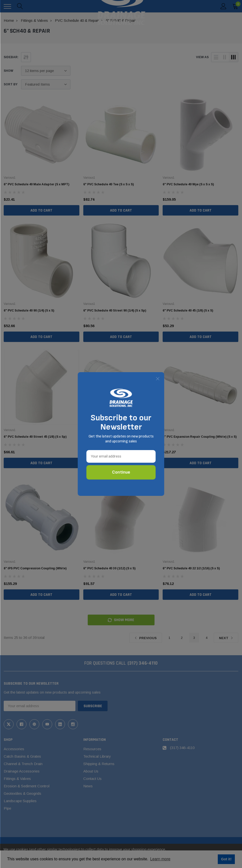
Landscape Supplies (20, 801)
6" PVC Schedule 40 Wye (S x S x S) (188, 184)
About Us (91, 771)
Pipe (7, 808)
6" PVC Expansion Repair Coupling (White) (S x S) (200, 437)
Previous (146, 638)
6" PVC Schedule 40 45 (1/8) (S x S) (188, 311)
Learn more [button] (160, 859)
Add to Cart (41, 210)
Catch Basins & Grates (22, 756)
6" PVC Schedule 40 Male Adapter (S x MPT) (36, 184)
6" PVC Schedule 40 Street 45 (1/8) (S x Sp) (35, 437)
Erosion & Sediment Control (27, 786)
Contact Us (92, 779)
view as (202, 57)
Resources (92, 749)
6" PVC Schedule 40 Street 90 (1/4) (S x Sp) (115, 311)
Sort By (11, 84)
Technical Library (97, 756)
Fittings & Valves (17, 779)
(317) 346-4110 (143, 663)
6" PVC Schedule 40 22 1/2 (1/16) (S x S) (191, 568)
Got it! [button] (226, 859)
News (88, 786)
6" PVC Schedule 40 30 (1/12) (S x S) (109, 568)
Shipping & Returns (99, 764)
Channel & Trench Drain (23, 764)
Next (226, 638)
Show (8, 71)
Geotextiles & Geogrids (22, 793)
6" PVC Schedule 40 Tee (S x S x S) (109, 184)
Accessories (14, 749)
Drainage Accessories (22, 771)
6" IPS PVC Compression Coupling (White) (35, 568)
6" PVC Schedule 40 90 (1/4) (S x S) (29, 311)
